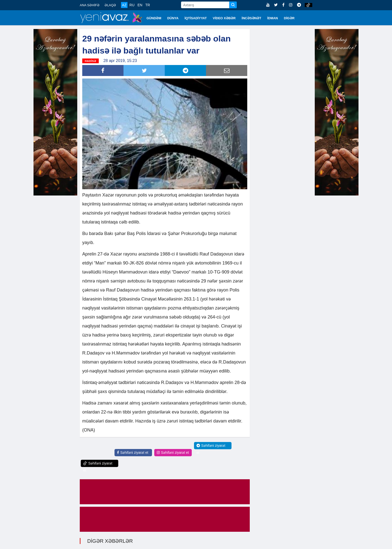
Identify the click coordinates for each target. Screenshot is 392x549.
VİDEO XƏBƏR (224, 18)
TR (148, 5)
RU (132, 5)
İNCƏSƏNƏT (251, 18)
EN (140, 5)
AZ (124, 5)
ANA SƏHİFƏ (90, 5)
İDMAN (273, 18)
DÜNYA (173, 18)
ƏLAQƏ (110, 5)
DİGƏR (289, 18)
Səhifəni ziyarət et (133, 452)
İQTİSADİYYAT (196, 18)
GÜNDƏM (154, 18)
